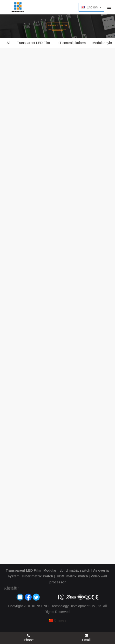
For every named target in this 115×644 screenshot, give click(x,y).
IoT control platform (71, 43)
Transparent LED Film (34, 43)
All (8, 43)
